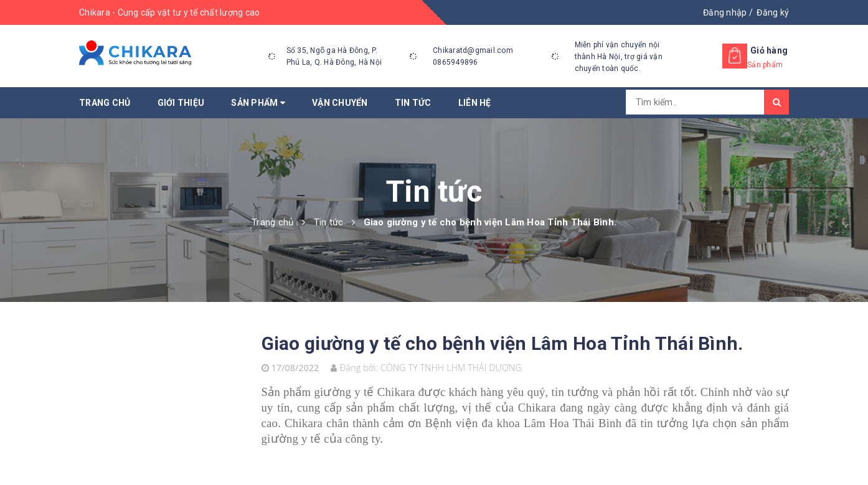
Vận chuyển (340, 103)
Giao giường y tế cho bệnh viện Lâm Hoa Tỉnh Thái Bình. (502, 343)
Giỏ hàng (769, 50)
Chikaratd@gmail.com (473, 50)
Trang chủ (105, 103)
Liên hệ (475, 103)
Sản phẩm (258, 103)
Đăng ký (773, 12)
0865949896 (455, 62)
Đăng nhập (725, 12)
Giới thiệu (181, 103)
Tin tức (413, 103)
